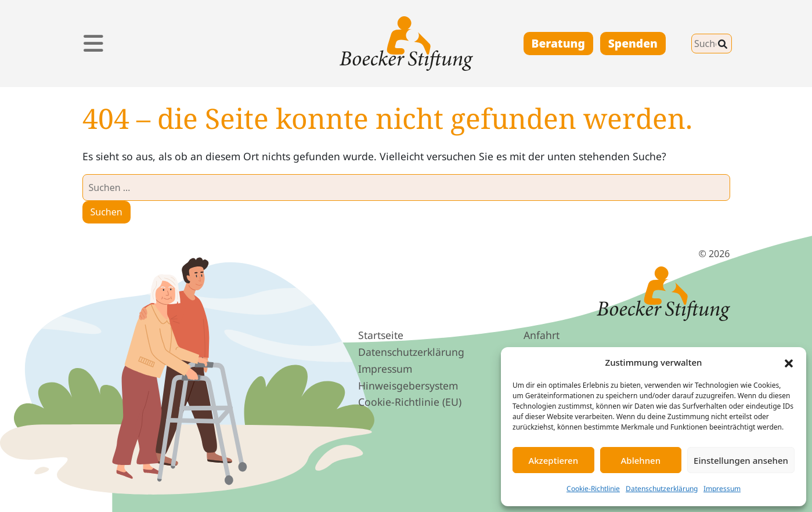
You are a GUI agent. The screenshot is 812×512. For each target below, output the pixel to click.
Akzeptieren (553, 460)
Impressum (722, 488)
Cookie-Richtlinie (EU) (410, 402)
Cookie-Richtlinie (593, 488)
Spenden (633, 43)
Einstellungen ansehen (741, 460)
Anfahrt (542, 335)
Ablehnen (641, 460)
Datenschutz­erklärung (411, 352)
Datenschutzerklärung (662, 488)
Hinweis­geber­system (408, 385)
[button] (789, 362)
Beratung (558, 43)
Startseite (381, 335)
